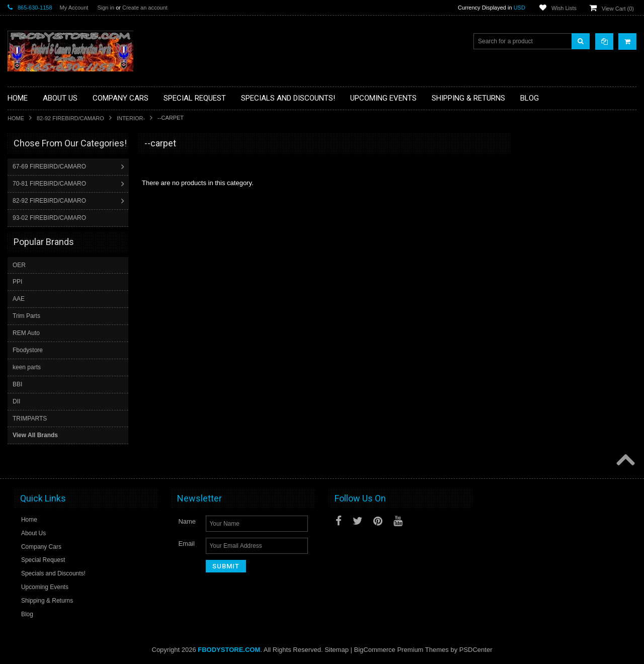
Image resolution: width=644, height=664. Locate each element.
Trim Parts (26, 315)
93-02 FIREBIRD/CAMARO (50, 218)
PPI (17, 281)
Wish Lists (564, 8)
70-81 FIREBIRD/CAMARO (50, 184)
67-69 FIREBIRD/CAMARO (50, 167)
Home (16, 118)
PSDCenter (476, 649)
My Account (74, 8)
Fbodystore (28, 350)
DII (16, 401)
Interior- (131, 118)
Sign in (106, 8)
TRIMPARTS (30, 418)
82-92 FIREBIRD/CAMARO (70, 118)
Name (187, 521)
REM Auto (26, 333)
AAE (19, 298)
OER (19, 265)
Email (186, 543)
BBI (17, 384)
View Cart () (618, 9)
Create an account (145, 8)
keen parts (27, 367)
